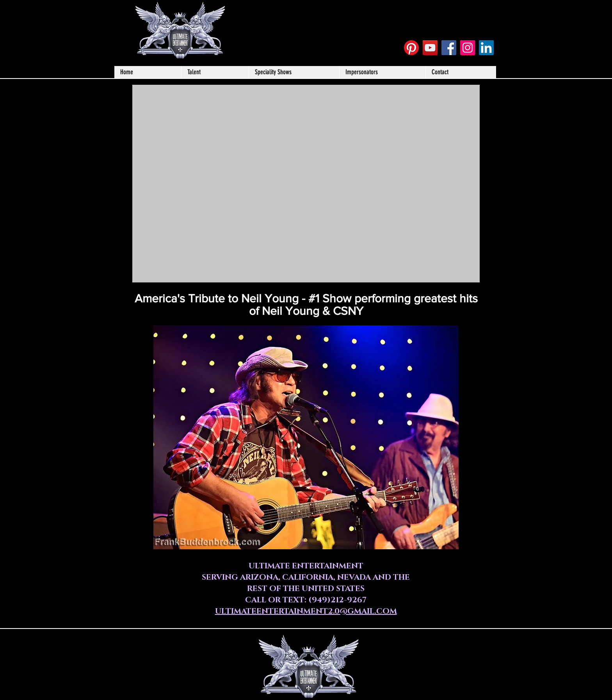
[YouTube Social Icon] (430, 48)
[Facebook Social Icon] (449, 48)
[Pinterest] (411, 48)
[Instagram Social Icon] (468, 48)
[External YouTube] (306, 184)
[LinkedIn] (486, 48)
